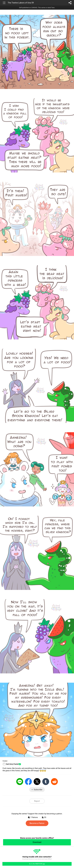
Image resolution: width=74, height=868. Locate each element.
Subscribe (38, 790)
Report (37, 801)
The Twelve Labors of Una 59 (21, 3)
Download (37, 842)
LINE (20, 782)
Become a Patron (37, 823)
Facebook (28, 782)
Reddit (54, 782)
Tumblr (46, 782)
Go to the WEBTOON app (37, 864)
